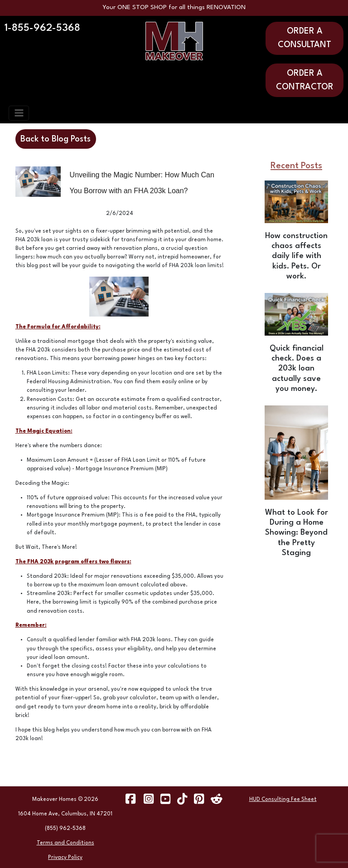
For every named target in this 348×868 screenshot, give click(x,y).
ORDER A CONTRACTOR (305, 80)
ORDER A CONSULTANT (304, 38)
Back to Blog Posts (56, 139)
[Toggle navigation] (19, 113)
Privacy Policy (65, 858)
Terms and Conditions (65, 843)
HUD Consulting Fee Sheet (283, 800)
